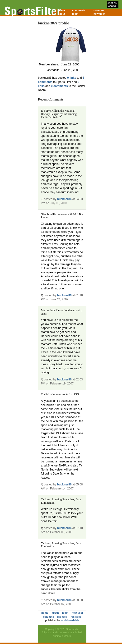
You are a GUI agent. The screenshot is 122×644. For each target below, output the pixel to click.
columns (99, 10)
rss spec (76, 617)
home (61, 10)
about (61, 14)
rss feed (62, 617)
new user (99, 14)
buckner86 (64, 199)
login (75, 14)
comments (79, 10)
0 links (72, 78)
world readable (70, 620)
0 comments (59, 86)
